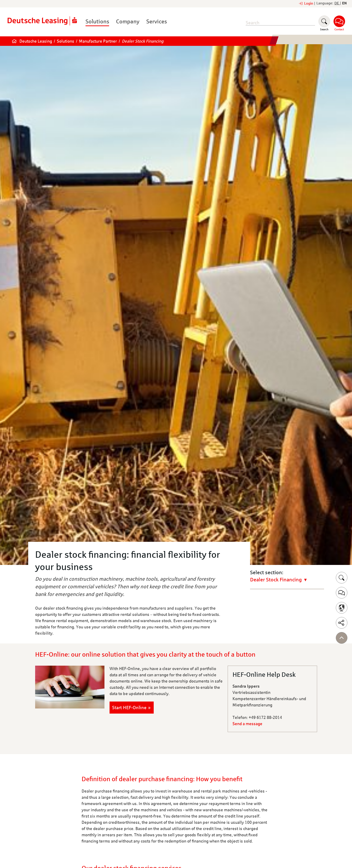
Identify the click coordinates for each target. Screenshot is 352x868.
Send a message (247, 724)
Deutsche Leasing (36, 41)
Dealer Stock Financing (143, 41)
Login (310, 3)
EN (344, 3)
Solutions (97, 22)
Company (128, 22)
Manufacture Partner (98, 41)
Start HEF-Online (129, 708)
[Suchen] (324, 23)
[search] (280, 23)
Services (157, 22)
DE (337, 3)
